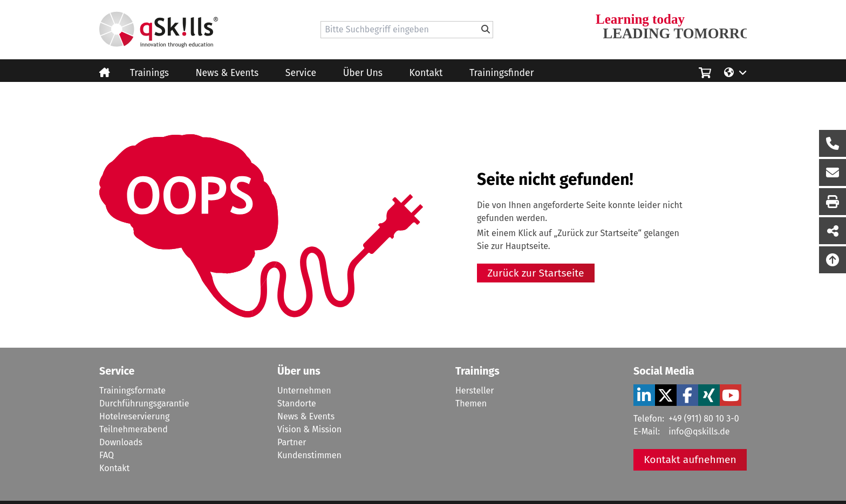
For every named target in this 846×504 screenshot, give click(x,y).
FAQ (107, 455)
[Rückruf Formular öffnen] (833, 143)
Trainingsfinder (502, 73)
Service (301, 73)
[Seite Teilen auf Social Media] (833, 231)
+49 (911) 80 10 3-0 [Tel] (704, 419)
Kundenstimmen (309, 455)
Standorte (297, 403)
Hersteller (475, 391)
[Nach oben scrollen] (833, 260)
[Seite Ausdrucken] (833, 202)
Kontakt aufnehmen (690, 460)
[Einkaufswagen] (705, 71)
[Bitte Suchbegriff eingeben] (486, 30)
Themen (471, 403)
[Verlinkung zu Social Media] (644, 395)
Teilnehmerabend (134, 429)
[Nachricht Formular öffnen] (833, 172)
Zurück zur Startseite (535, 273)
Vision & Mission (309, 429)
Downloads (121, 442)
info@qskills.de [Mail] (699, 431)
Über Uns (363, 73)
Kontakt (426, 73)
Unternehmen (304, 391)
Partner (292, 442)
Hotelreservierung (134, 416)
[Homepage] (159, 30)
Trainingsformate (132, 391)
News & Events (227, 73)
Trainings (149, 73)
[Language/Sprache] (735, 72)
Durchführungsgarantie (144, 403)
